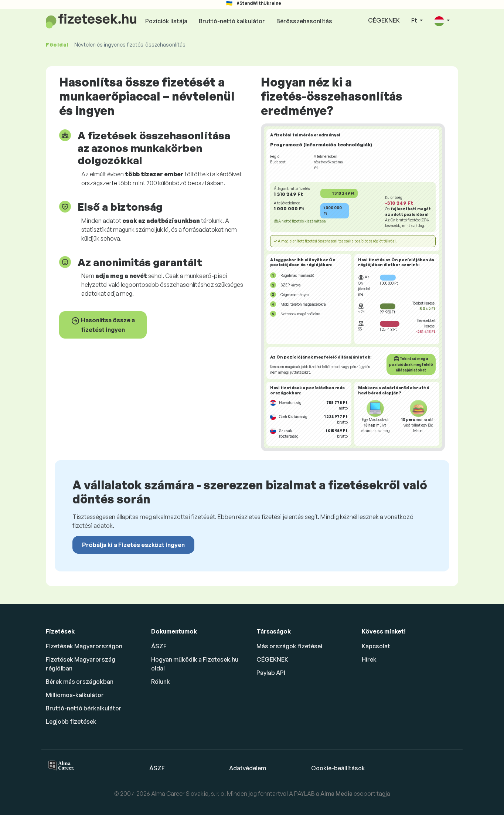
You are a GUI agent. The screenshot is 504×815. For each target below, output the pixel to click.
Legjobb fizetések (71, 721)
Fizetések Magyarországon (84, 646)
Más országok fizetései (289, 646)
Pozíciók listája (166, 21)
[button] (442, 21)
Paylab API (271, 673)
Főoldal (57, 45)
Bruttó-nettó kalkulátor (232, 21)
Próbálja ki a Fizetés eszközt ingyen (133, 545)
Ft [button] (415, 20)
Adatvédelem (248, 768)
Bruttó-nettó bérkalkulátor (84, 708)
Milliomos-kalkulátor (75, 695)
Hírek (369, 659)
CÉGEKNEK (384, 20)
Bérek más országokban (80, 682)
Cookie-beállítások (338, 768)
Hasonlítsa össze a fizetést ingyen (103, 325)
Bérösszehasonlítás (304, 21)
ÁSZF (159, 646)
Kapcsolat (376, 646)
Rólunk (161, 682)
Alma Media (337, 794)
